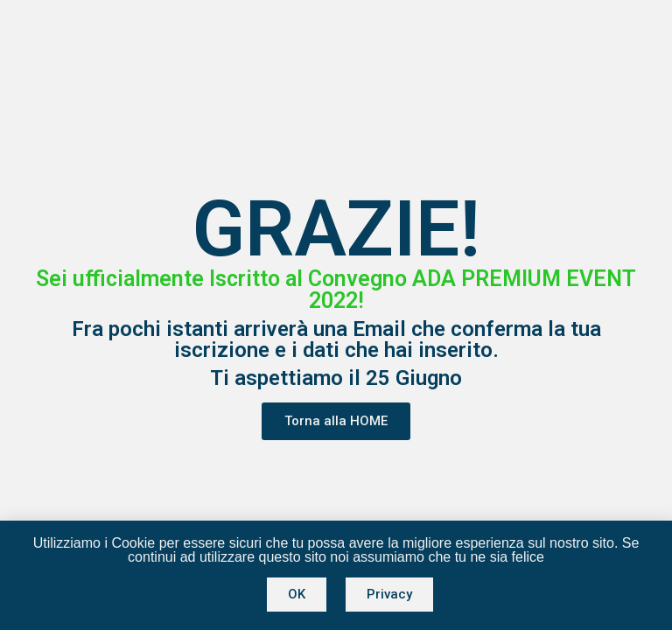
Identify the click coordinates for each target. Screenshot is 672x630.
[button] (336, 421)
